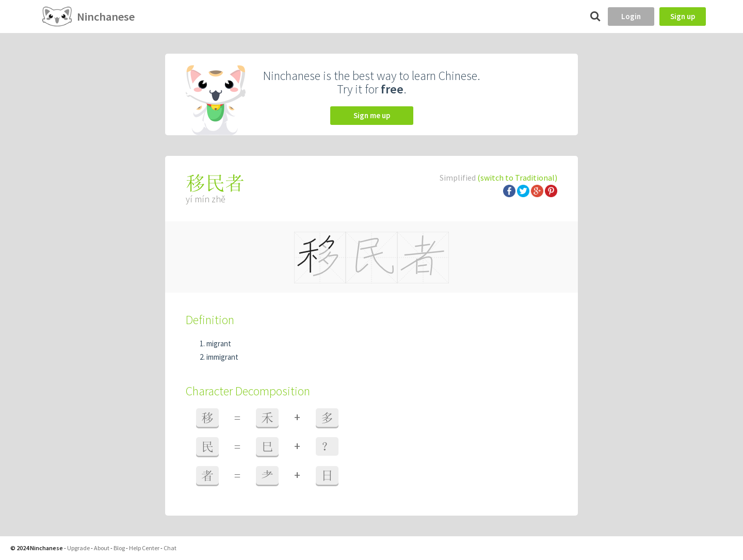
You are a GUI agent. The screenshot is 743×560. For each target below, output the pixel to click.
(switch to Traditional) (517, 178)
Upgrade (78, 548)
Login (631, 16)
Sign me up (372, 115)
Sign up (683, 16)
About (102, 548)
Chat (170, 548)
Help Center (144, 548)
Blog (119, 548)
